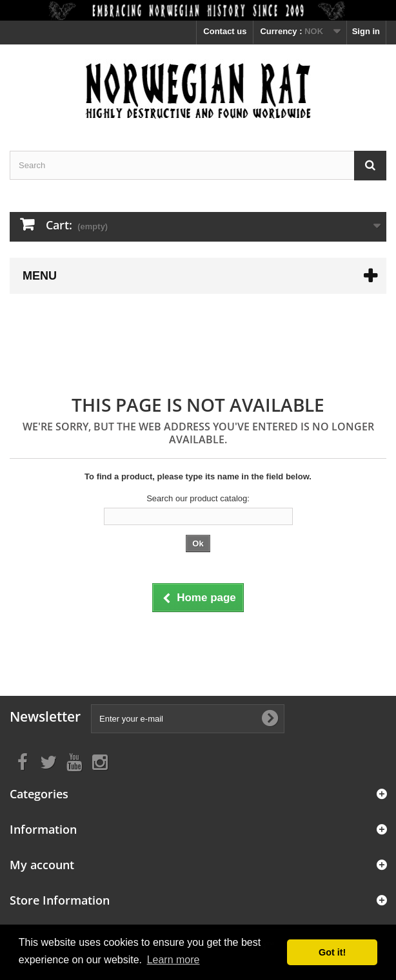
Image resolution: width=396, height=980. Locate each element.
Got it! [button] (332, 952)
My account (42, 865)
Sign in (366, 31)
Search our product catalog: (198, 498)
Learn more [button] (173, 960)
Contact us (225, 31)
